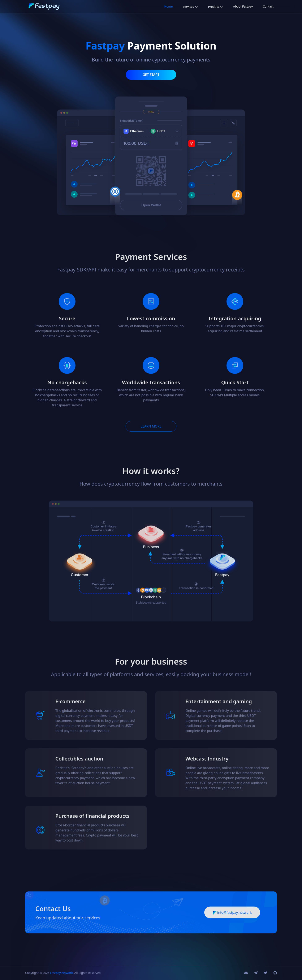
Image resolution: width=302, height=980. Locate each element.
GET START (151, 75)
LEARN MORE (151, 435)
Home (168, 7)
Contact (268, 7)
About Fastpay (243, 7)
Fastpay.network (61, 973)
